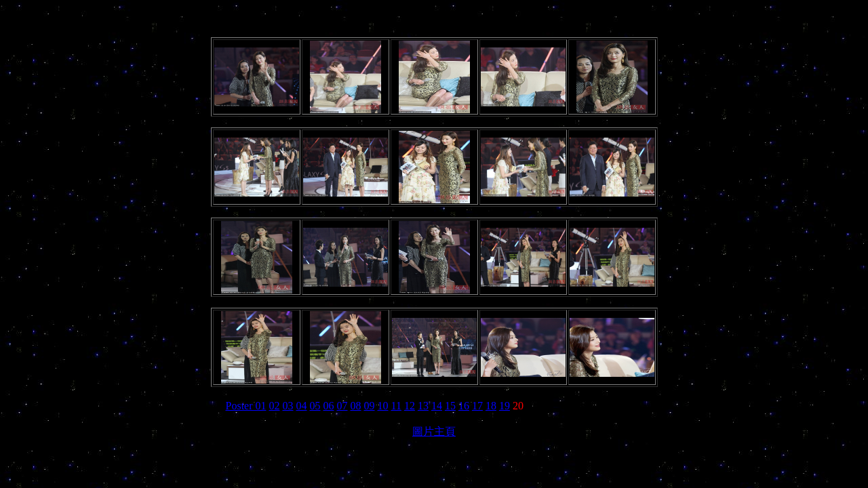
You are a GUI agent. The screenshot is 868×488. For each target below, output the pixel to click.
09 (370, 406)
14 (437, 406)
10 (383, 406)
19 (505, 406)
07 (342, 406)
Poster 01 (246, 406)
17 (477, 406)
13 (423, 406)
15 (450, 406)
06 (329, 406)
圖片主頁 (434, 431)
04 (302, 406)
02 (275, 406)
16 (464, 406)
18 (491, 406)
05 (315, 406)
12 (410, 406)
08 (356, 406)
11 (396, 406)
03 (288, 406)
